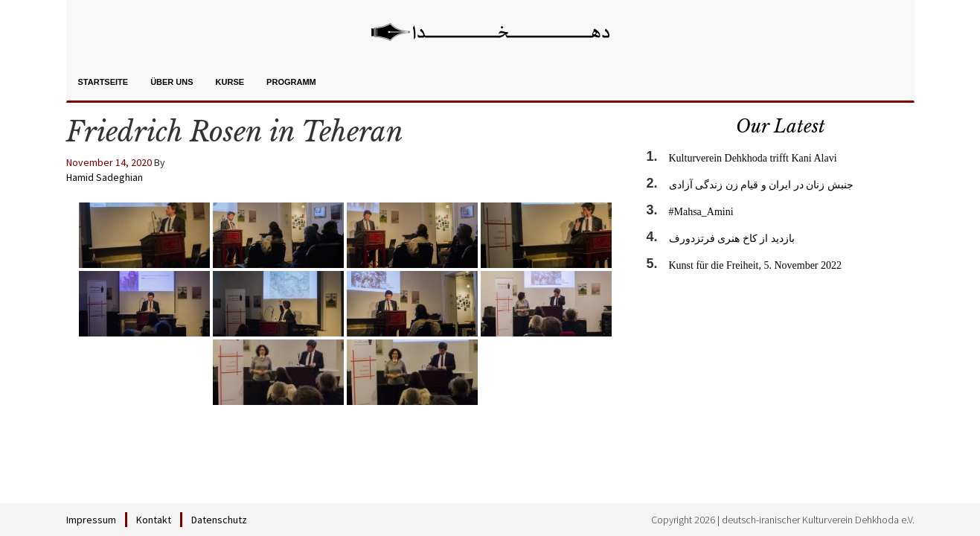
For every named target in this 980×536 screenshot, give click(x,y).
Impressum (91, 520)
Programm (291, 82)
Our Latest (781, 126)
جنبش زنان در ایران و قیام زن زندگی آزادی (761, 185)
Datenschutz (219, 520)
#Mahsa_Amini (701, 212)
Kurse (230, 82)
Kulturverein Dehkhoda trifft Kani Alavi (753, 158)
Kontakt (154, 520)
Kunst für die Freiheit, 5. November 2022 (756, 265)
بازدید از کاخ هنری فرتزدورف (732, 239)
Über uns (172, 82)
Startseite (103, 82)
